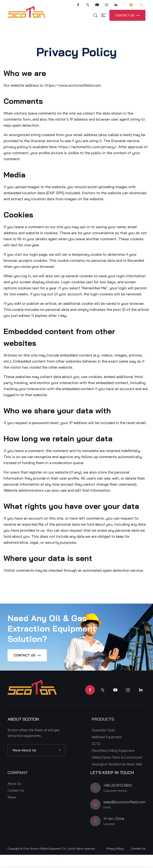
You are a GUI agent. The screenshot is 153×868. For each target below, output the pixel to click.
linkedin (141, 690)
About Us (14, 784)
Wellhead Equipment (107, 737)
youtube (115, 690)
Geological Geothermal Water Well (117, 764)
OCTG (96, 744)
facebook (90, 690)
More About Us (24, 750)
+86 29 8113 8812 (142, 5)
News (12, 797)
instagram (128, 690)
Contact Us (16, 790)
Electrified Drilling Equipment (113, 751)
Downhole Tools (103, 730)
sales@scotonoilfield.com (131, 5)
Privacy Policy (115, 849)
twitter (103, 690)
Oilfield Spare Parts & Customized (117, 757)
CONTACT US (125, 15)
